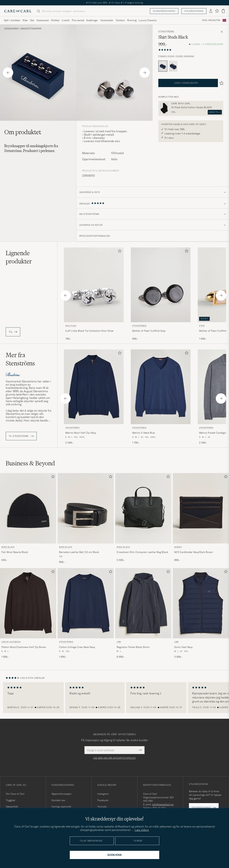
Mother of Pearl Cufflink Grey (149, 331)
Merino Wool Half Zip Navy (81, 433)
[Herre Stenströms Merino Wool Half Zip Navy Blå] (94, 387)
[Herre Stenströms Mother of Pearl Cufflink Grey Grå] (161, 285)
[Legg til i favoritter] (119, 252)
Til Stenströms (21, 436)
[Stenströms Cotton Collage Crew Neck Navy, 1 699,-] (86, 613)
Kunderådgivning (164, 11)
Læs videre (142, 830)
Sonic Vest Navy (183, 647)
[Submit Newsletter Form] (140, 750)
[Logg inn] (211, 11)
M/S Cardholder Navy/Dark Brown (194, 552)
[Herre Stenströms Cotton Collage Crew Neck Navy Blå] (86, 603)
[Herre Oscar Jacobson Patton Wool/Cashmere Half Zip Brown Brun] (28, 603)
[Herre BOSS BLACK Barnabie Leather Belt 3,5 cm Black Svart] (86, 508)
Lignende (19, 257)
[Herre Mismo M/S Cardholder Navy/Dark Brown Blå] (201, 508)
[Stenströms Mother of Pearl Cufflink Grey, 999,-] (161, 294)
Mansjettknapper (31, 29)
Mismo (178, 547)
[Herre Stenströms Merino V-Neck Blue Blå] (161, 387)
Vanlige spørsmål (61, 807)
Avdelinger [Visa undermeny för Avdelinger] (92, 20)
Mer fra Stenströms (20, 359)
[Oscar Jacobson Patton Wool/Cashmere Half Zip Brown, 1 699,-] (28, 613)
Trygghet (11, 800)
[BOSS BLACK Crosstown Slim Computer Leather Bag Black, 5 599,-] (143, 518)
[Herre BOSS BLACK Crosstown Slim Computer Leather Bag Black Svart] (143, 508)
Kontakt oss (58, 800)
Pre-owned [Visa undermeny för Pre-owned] (78, 20)
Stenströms (166, 32)
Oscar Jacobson (11, 642)
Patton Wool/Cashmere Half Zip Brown (24, 647)
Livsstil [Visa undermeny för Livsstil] (66, 20)
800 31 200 (159, 808)
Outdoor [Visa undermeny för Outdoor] (120, 20)
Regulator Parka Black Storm (133, 647)
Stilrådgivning (194, 11)
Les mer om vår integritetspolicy (114, 758)
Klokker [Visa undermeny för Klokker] (55, 20)
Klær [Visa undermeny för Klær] (25, 20)
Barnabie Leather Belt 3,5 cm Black (79, 552)
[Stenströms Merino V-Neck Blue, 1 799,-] (161, 397)
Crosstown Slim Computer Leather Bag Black (142, 552)
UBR (119, 642)
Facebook (103, 800)
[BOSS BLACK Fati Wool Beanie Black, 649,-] (28, 518)
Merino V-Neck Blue (143, 433)
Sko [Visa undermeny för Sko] (32, 20)
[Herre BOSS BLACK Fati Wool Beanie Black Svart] (28, 508)
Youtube (102, 807)
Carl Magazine (211, 20)
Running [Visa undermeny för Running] (132, 20)
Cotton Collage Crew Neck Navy (77, 647)
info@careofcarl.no (163, 804)
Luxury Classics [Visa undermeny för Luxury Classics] (148, 20)
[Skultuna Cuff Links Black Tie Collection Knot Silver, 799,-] (94, 294)
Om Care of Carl (15, 794)
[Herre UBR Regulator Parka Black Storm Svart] (143, 603)
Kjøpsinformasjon (61, 794)
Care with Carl (181, 104)
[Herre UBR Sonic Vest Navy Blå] (201, 603)
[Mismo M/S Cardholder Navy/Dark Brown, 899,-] (201, 518)
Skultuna (71, 326)
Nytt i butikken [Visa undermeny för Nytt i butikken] (12, 20)
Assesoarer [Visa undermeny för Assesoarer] (43, 20)
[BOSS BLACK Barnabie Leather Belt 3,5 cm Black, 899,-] (86, 518)
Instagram (103, 794)
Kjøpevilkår (12, 807)
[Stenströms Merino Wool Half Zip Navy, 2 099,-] (94, 397)
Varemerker (107, 20)
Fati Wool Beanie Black (15, 552)
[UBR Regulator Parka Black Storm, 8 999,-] (143, 613)
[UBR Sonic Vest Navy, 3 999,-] (201, 613)
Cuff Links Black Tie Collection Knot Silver (89, 331)
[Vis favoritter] (217, 11)
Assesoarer (11, 29)
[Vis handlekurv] (223, 11)
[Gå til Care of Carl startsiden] (18, 11)
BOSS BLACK (8, 547)
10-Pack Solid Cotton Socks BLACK (192, 107)
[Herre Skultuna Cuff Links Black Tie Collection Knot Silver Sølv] (94, 285)
